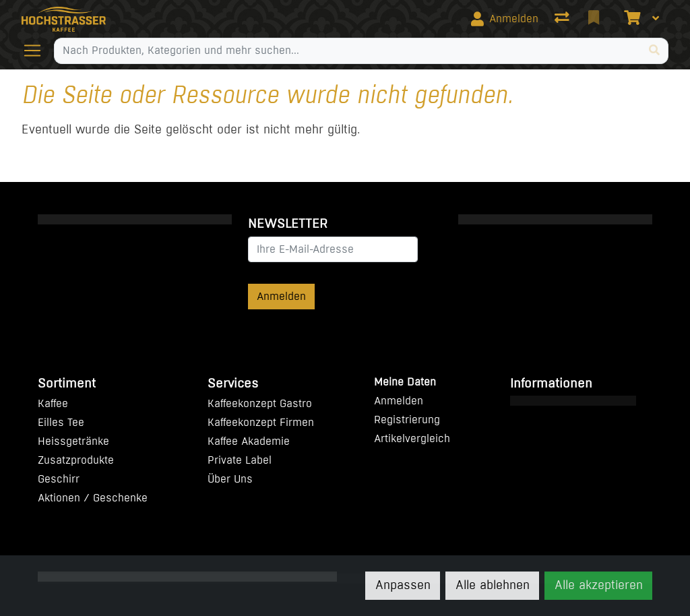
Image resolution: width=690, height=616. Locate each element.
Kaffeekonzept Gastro (260, 403)
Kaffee (53, 403)
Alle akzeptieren (599, 585)
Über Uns (230, 479)
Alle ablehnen (493, 585)
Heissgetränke (73, 441)
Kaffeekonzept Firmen (261, 422)
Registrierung (407, 420)
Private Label (240, 460)
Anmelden (281, 296)
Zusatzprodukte (76, 460)
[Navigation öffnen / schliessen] (38, 51)
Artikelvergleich (412, 438)
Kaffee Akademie (249, 441)
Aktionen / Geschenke (93, 498)
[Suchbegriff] (347, 51)
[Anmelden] (505, 19)
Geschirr (59, 479)
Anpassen (403, 585)
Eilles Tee (61, 422)
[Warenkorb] (631, 19)
